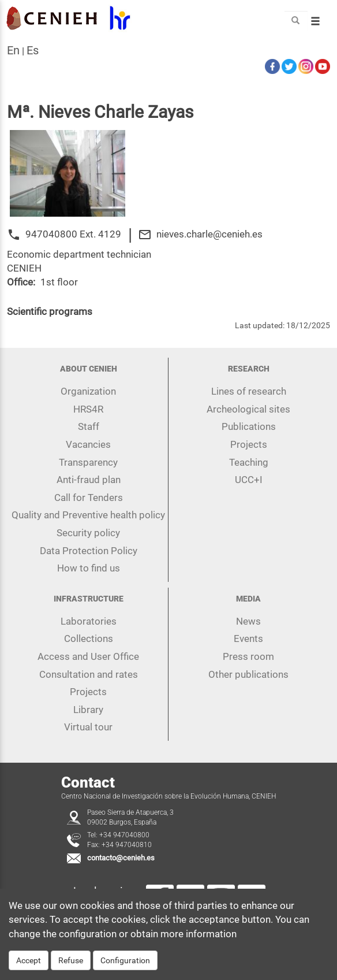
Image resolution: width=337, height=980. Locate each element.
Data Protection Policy (89, 551)
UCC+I (249, 480)
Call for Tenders (89, 498)
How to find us (89, 568)
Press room (248, 656)
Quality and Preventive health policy (88, 515)
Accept (29, 961)
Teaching (249, 462)
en (13, 50)
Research (249, 369)
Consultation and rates (89, 674)
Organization (88, 391)
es (33, 50)
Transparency (88, 462)
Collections (89, 639)
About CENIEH (89, 369)
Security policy (88, 533)
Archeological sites (248, 409)
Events (248, 639)
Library (88, 710)
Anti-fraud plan (89, 480)
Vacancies (88, 444)
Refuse (71, 961)
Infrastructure (89, 599)
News (248, 621)
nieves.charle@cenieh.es (209, 234)
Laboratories (89, 621)
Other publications (248, 674)
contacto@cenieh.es (121, 858)
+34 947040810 (127, 845)
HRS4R (88, 409)
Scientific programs (50, 311)
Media (248, 599)
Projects (249, 444)
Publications (249, 426)
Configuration (125, 961)
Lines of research (249, 391)
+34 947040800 (124, 835)
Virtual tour (88, 727)
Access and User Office (88, 656)
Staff (89, 426)
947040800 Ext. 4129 (73, 234)
